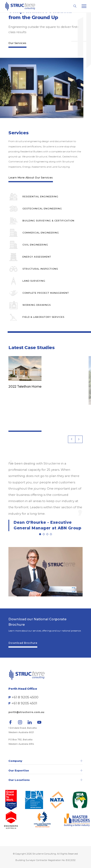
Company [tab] (45, 761)
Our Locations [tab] (45, 780)
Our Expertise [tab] (45, 771)
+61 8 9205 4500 (25, 697)
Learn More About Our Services (31, 177)
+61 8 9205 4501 (24, 703)
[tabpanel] (45, 496)
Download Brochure (23, 643)
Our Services (17, 43)
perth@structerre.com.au (26, 712)
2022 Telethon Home (25, 386)
